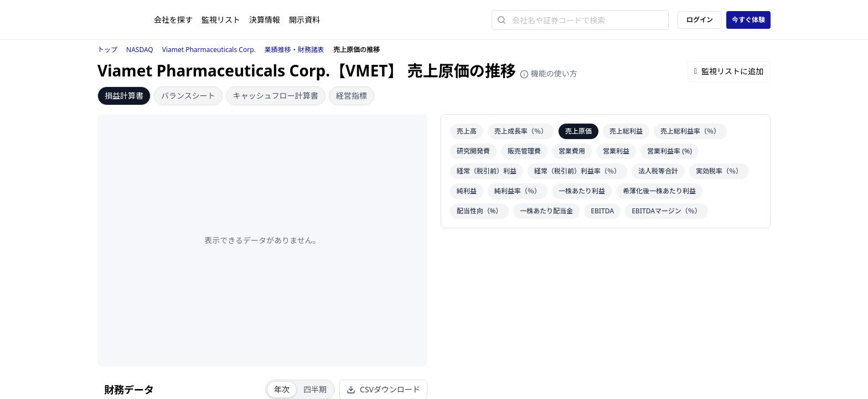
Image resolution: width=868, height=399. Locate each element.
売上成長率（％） (521, 131)
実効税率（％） (719, 171)
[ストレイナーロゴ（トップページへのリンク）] (126, 20)
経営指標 (352, 96)
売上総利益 (626, 131)
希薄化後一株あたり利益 (659, 191)
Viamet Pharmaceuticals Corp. (209, 50)
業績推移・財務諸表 (294, 50)
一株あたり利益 (582, 191)
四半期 (315, 389)
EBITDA (602, 211)
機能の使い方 (549, 73)
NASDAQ (140, 50)
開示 (304, 20)
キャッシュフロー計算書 (276, 96)
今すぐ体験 (748, 20)
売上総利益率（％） (690, 131)
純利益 (467, 191)
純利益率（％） (518, 191)
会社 (173, 20)
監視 (221, 20)
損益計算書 (124, 96)
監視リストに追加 (729, 71)
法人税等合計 (658, 171)
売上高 (467, 131)
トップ (107, 50)
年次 (282, 389)
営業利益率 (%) (670, 151)
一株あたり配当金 (546, 211)
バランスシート (188, 96)
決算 (265, 20)
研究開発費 (473, 151)
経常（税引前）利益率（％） (577, 171)
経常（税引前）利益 (487, 171)
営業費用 (572, 151)
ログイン (700, 20)
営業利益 (616, 151)
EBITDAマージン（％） (666, 211)
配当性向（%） (479, 211)
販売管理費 (524, 151)
